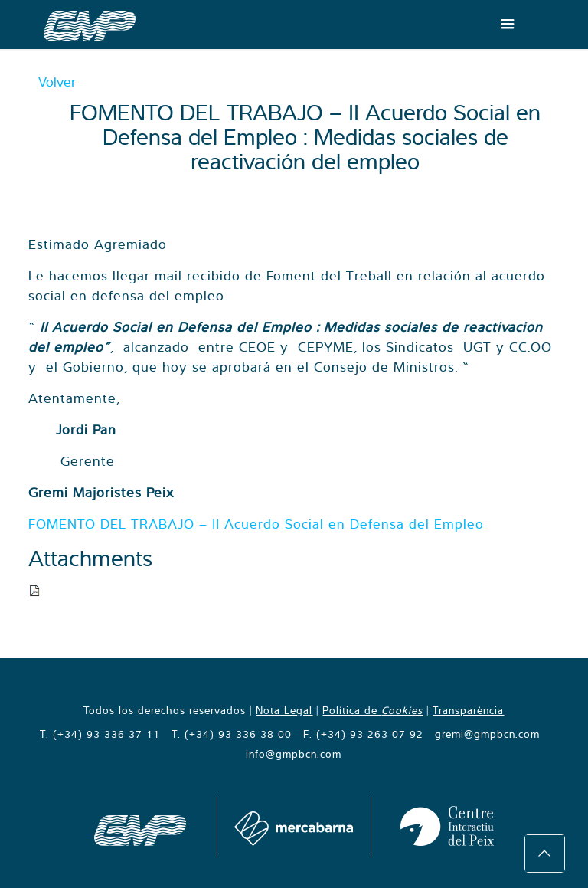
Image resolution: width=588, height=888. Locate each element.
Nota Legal (284, 710)
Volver (57, 82)
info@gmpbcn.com (294, 754)
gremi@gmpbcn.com (487, 734)
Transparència (468, 710)
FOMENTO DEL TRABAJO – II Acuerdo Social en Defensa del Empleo (256, 524)
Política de (372, 710)
